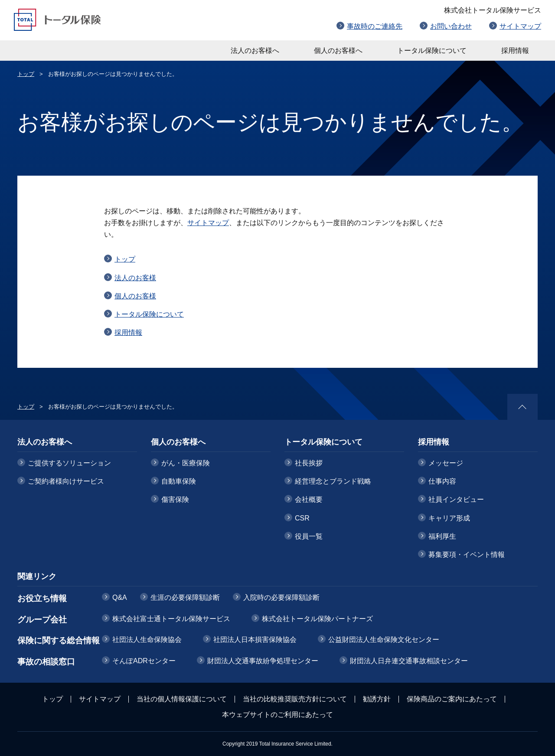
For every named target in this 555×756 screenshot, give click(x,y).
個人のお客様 (135, 296)
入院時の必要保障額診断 (281, 597)
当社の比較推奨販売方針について (295, 699)
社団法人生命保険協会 (147, 640)
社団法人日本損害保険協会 (255, 640)
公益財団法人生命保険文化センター (384, 640)
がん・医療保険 (186, 463)
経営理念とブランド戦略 (333, 481)
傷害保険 (175, 499)
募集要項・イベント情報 (467, 555)
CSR (302, 518)
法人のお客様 (135, 278)
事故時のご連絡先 (375, 26)
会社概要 (309, 499)
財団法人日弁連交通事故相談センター (409, 661)
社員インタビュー (456, 499)
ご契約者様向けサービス (66, 481)
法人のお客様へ (255, 51)
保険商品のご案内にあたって (452, 699)
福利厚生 (442, 536)
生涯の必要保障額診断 (185, 597)
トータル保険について (432, 51)
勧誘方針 (377, 699)
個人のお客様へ (338, 51)
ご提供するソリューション (69, 463)
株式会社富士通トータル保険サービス (171, 619)
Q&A (120, 597)
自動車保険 (179, 481)
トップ (26, 74)
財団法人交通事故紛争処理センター (263, 661)
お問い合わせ (451, 26)
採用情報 (515, 51)
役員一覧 (309, 536)
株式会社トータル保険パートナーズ (317, 619)
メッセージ (446, 463)
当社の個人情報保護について (182, 699)
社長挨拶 (309, 463)
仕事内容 (442, 481)
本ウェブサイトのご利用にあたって (277, 715)
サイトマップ (520, 26)
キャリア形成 (449, 518)
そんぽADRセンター (144, 661)
